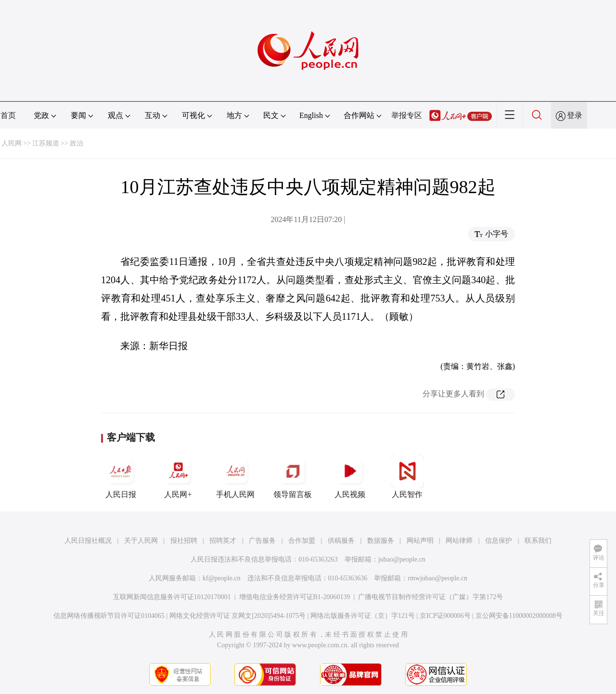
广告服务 (262, 541)
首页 (8, 115)
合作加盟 (302, 541)
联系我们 (538, 541)
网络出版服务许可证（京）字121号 (363, 616)
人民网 (12, 143)
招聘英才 (223, 541)
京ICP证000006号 (445, 616)
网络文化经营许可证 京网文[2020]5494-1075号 (238, 616)
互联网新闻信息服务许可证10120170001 (172, 597)
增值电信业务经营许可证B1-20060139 (295, 597)
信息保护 (499, 541)
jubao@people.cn (402, 559)
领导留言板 (293, 476)
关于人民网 (141, 541)
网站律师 (459, 541)
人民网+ (178, 476)
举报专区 (407, 115)
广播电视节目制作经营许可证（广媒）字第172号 (430, 597)
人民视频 (350, 476)
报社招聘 (184, 541)
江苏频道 (46, 143)
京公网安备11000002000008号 (519, 616)
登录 (575, 115)
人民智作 (407, 476)
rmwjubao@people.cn (437, 578)
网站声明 (420, 541)
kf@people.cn (222, 578)
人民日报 (121, 476)
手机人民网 (235, 476)
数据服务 (381, 541)
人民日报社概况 (88, 541)
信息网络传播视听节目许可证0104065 (109, 616)
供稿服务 (341, 541)
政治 (77, 143)
